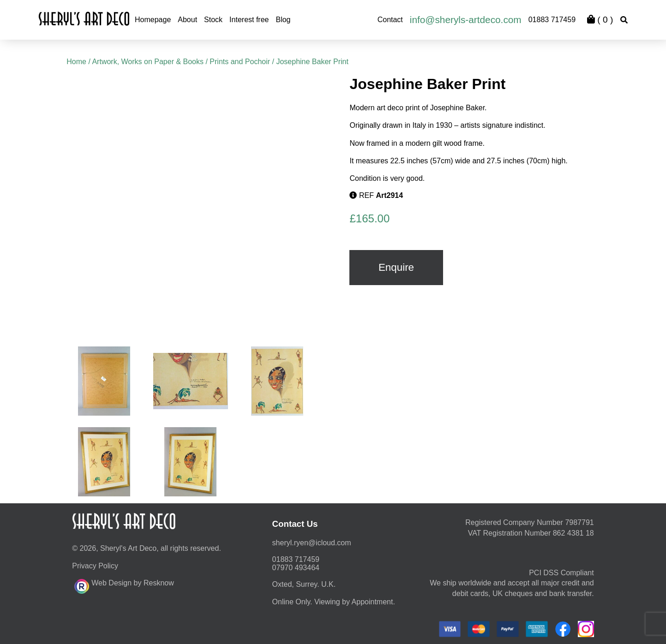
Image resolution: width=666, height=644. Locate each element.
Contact (390, 20)
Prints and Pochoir (240, 62)
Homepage (153, 20)
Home (76, 62)
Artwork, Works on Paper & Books (148, 62)
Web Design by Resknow (124, 585)
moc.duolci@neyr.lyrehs (312, 543)
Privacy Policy (95, 566)
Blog (283, 20)
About (187, 20)
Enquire (396, 267)
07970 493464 (296, 568)
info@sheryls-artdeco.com (466, 20)
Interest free (249, 20)
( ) (600, 20)
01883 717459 (552, 20)
